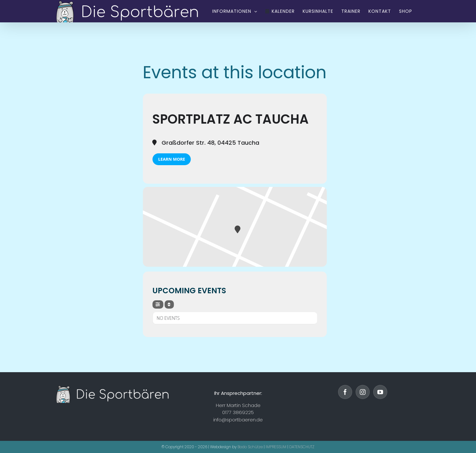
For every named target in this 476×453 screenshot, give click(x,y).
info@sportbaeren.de (238, 420)
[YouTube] (380, 392)
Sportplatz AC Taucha (230, 119)
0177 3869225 (238, 412)
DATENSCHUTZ (302, 447)
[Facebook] (345, 392)
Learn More (171, 159)
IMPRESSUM (276, 447)
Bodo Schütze (250, 447)
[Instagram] (363, 392)
